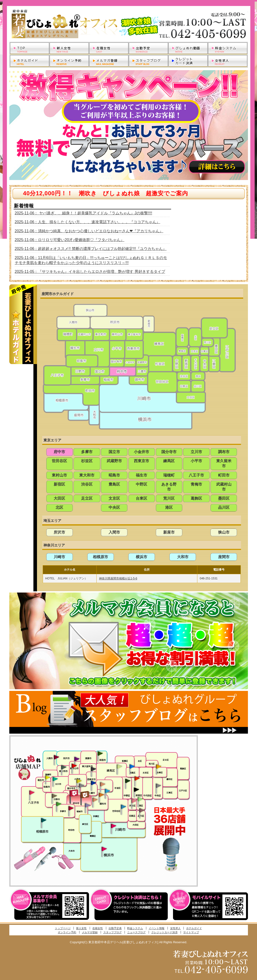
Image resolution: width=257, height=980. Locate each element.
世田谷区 (59, 461)
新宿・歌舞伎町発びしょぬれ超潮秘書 (137, 778)
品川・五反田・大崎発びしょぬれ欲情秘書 (142, 810)
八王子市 (196, 475)
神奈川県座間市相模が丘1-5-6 (118, 578)
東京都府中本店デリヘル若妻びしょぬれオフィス (129, 24)
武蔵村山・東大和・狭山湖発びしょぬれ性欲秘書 (64, 767)
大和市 (183, 557)
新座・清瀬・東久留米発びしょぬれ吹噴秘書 (100, 753)
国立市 (114, 452)
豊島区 (114, 484)
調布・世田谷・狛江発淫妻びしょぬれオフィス (95, 800)
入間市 (114, 532)
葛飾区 (196, 498)
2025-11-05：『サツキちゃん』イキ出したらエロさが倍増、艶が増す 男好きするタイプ (90, 272)
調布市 (224, 452)
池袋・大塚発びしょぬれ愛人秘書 (132, 766)
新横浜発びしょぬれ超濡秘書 (104, 849)
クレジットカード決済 (164, 932)
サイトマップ (191, 932)
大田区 (59, 498)
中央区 (114, 507)
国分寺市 (169, 452)
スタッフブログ (113, 932)
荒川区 (169, 498)
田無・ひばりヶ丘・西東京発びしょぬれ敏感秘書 (94, 769)
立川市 (196, 452)
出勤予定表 (115, 928)
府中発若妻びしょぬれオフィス (85, 795)
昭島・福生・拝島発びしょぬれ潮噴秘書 (47, 778)
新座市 (169, 532)
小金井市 (142, 452)
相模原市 (100, 557)
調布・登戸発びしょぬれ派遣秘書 (107, 791)
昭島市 (114, 475)
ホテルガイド (194, 928)
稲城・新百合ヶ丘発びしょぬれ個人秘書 (87, 805)
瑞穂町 (169, 475)
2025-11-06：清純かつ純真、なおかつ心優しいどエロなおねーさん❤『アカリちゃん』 (89, 231)
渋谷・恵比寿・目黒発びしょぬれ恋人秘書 (134, 800)
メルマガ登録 (90, 932)
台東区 (142, 498)
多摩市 (87, 452)
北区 (59, 507)
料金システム (135, 928)
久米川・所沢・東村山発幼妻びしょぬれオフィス (77, 759)
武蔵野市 (114, 461)
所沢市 (59, 532)
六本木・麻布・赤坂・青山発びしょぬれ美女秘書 (140, 799)
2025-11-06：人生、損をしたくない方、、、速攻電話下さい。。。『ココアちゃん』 (88, 222)
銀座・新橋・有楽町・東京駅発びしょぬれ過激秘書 (158, 785)
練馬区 (169, 461)
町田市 (224, 475)
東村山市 (59, 475)
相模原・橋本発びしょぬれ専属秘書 (44, 820)
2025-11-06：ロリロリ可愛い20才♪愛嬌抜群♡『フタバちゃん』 (70, 240)
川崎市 (59, 557)
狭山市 (224, 532)
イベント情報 (157, 928)
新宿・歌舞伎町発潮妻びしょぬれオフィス (136, 790)
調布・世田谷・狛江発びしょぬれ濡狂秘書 (123, 806)
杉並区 (87, 461)
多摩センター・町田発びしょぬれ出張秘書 (58, 804)
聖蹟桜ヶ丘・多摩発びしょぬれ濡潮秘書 (71, 808)
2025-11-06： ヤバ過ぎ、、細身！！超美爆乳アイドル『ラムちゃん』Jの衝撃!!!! (84, 213)
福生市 (142, 475)
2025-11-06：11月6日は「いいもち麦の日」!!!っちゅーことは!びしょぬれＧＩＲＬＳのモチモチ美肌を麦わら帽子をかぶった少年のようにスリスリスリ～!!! (91, 260)
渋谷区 (87, 484)
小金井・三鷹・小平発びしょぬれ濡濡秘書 (93, 783)
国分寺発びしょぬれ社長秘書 (79, 781)
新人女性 (81, 928)
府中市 (59, 452)
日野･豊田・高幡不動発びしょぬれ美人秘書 (54, 796)
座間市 (224, 557)
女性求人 (175, 928)
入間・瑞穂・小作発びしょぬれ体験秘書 (56, 757)
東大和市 (87, 475)
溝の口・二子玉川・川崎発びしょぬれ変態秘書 (114, 826)
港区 (169, 507)
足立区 (87, 498)
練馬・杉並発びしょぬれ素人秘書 (119, 767)
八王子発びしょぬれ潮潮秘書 (32, 793)
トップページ (63, 928)
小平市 (196, 461)
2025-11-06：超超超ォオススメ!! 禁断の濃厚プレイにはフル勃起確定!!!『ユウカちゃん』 (91, 249)
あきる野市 (169, 487)
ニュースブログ (136, 932)
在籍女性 (98, 928)
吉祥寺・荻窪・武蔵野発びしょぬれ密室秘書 (103, 784)
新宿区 (59, 484)
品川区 (224, 507)
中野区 (142, 484)
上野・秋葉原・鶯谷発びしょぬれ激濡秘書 (158, 766)
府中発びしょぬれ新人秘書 (74, 793)
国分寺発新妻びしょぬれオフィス (81, 786)
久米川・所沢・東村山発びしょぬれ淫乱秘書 (74, 766)
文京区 (114, 498)
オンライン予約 (67, 932)
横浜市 (142, 557)
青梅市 (196, 484)
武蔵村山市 (224, 487)
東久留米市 (224, 463)
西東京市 (142, 461)
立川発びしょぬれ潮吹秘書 (55, 779)
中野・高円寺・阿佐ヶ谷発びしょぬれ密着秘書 (128, 781)
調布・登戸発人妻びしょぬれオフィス (101, 795)
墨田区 (224, 498)
